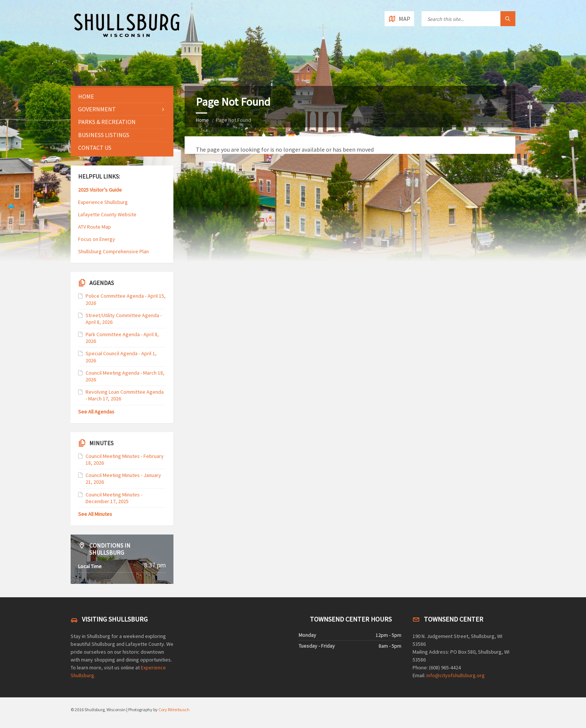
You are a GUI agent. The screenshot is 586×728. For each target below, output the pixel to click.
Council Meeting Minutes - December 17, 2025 (114, 498)
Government (97, 109)
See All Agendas (96, 412)
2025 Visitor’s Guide (100, 190)
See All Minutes (95, 514)
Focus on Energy (97, 239)
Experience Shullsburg (103, 202)
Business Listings (104, 135)
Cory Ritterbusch (174, 710)
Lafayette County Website (108, 214)
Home (202, 120)
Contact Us (95, 148)
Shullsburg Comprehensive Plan (113, 251)
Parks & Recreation (107, 122)
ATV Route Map (95, 227)
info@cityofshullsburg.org (456, 675)
